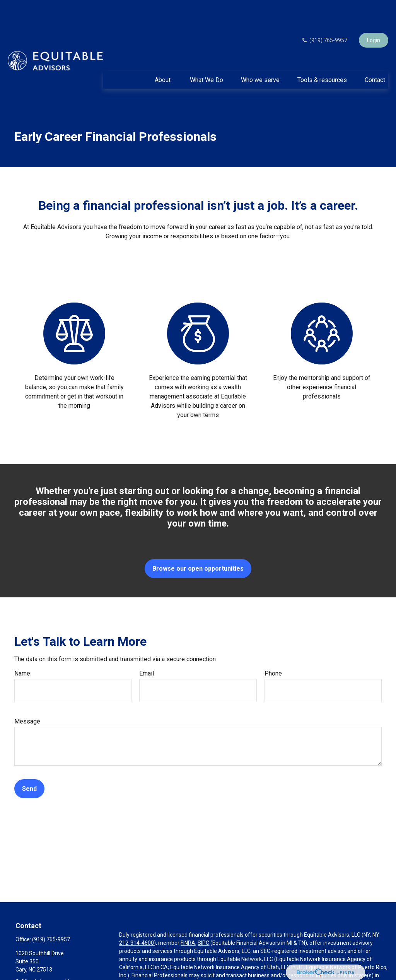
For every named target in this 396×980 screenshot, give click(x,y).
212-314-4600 (137, 920)
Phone (273, 650)
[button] (163, 56)
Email (147, 650)
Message (27, 698)
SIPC (203, 920)
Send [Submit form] (29, 765)
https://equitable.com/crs (173, 977)
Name (22, 650)
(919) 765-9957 (324, 17)
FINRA (188, 920)
